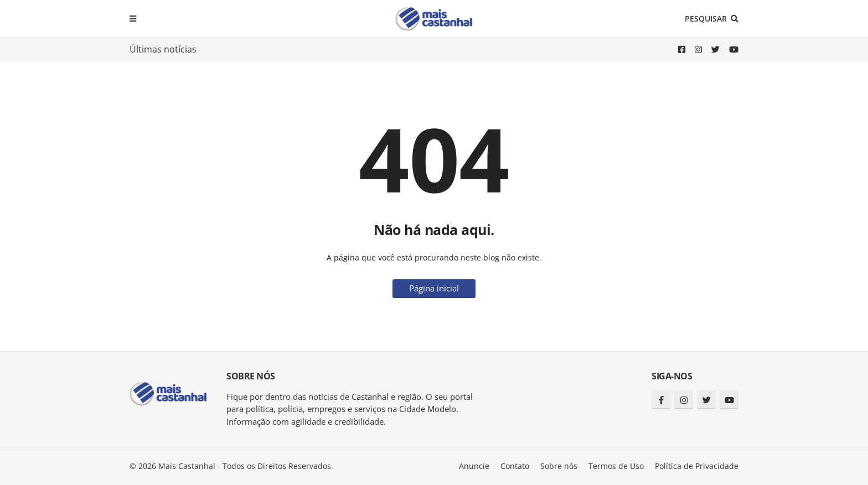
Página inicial (434, 288)
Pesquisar (706, 19)
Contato (515, 466)
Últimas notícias (163, 49)
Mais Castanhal (187, 466)
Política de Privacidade (697, 466)
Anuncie (474, 466)
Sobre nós (559, 466)
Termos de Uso (616, 466)
